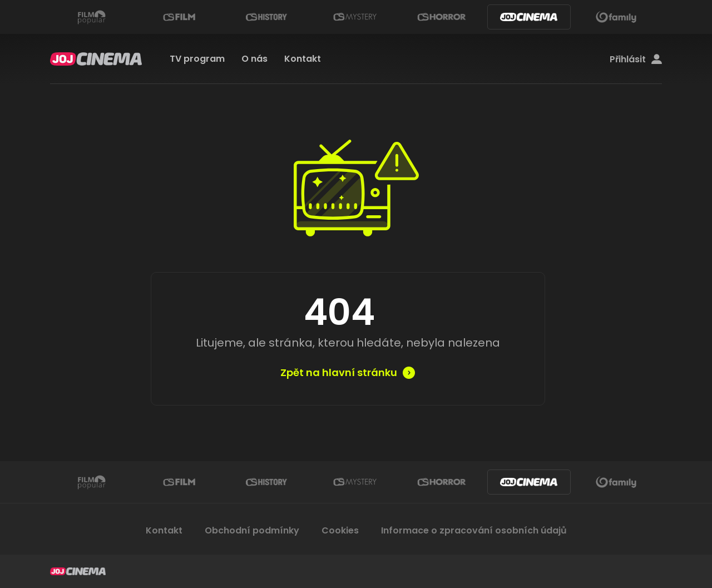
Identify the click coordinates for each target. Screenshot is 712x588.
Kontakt (303, 59)
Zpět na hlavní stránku (339, 373)
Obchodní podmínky (252, 530)
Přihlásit (636, 60)
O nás (254, 59)
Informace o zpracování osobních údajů (474, 530)
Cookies (340, 530)
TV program (197, 59)
